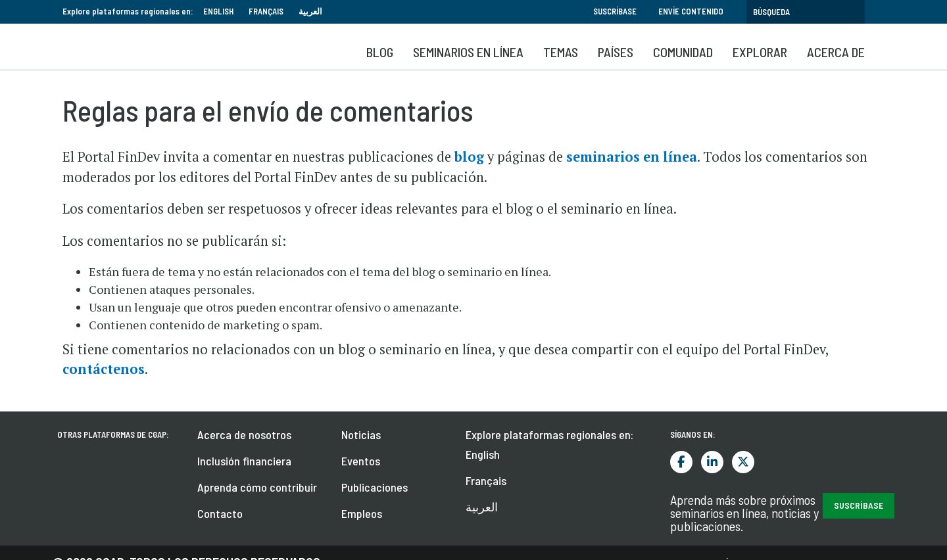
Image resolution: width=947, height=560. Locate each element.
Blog (380, 52)
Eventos (361, 461)
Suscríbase (615, 11)
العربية (310, 11)
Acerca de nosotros (244, 434)
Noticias (361, 434)
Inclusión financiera (244, 461)
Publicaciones (375, 487)
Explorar (760, 52)
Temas (561, 52)
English (218, 11)
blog (469, 157)
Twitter (743, 462)
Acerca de (836, 52)
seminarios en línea (632, 157)
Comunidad (683, 52)
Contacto (220, 513)
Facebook (681, 462)
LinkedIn (712, 462)
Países (616, 52)
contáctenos (104, 369)
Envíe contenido (691, 11)
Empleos (362, 513)
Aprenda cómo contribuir (257, 487)
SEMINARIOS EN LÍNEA (468, 52)
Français (266, 11)
